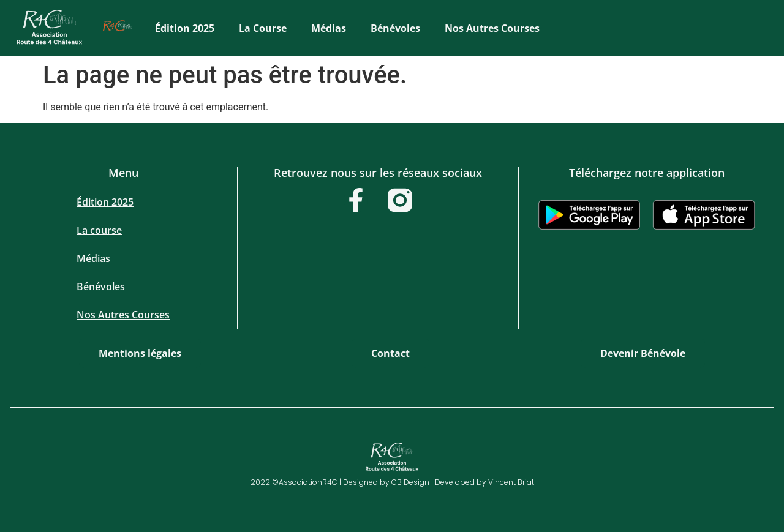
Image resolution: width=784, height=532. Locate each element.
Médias (329, 28)
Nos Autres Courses (492, 28)
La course (263, 28)
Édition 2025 (185, 28)
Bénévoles (395, 28)
